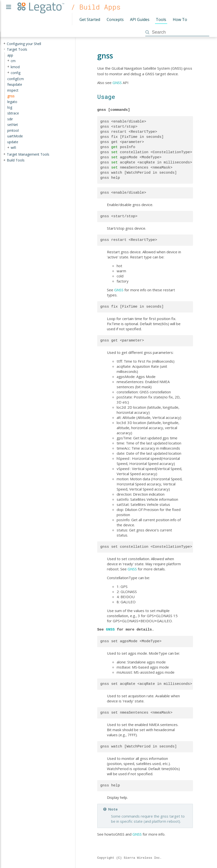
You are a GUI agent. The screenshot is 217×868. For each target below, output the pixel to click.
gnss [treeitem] (11, 96)
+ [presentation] (4, 44)
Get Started (90, 19)
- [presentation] (4, 49)
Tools (161, 19)
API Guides (140, 19)
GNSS (117, 82)
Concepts (115, 19)
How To (180, 19)
